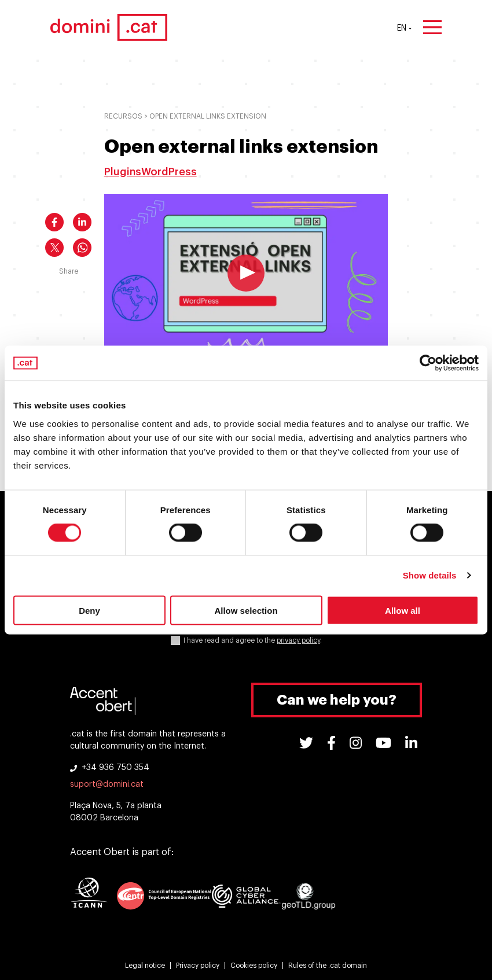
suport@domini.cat (107, 784)
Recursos (123, 116)
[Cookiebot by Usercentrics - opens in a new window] (428, 363)
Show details (430, 575)
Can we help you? (337, 700)
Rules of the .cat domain (328, 966)
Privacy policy (198, 966)
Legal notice (145, 966)
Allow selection (246, 610)
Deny (89, 610)
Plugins (123, 172)
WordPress (169, 172)
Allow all (403, 610)
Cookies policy (254, 966)
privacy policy (298, 640)
